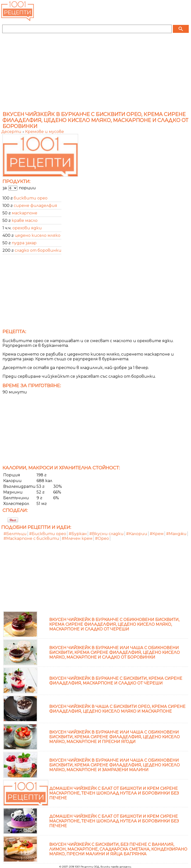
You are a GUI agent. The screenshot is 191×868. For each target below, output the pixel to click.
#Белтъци (15, 534)
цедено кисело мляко (38, 235)
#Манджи (176, 534)
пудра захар (24, 243)
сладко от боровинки (38, 250)
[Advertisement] (95, 73)
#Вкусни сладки (106, 534)
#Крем (157, 534)
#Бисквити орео (48, 534)
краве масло (25, 220)
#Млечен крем (77, 538)
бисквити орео (31, 198)
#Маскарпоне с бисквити (31, 538)
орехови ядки (27, 228)
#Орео (102, 538)
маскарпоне (24, 213)
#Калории (137, 534)
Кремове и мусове (45, 132)
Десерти (12, 132)
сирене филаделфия (35, 206)
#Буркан (78, 534)
